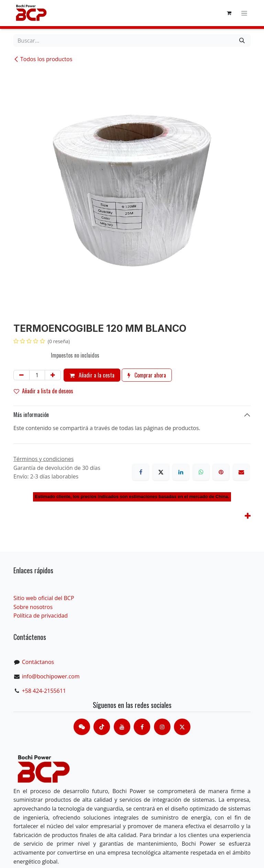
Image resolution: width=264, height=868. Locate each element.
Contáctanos (38, 662)
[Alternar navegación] (244, 13)
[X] (161, 472)
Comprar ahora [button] (147, 375)
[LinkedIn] (181, 472)
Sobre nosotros (33, 607)
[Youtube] (122, 727)
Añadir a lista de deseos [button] (43, 391)
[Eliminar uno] (21, 375)
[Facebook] (141, 472)
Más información (31, 415)
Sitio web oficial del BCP (44, 598)
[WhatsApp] (201, 472)
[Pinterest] (221, 472)
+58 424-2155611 (44, 691)
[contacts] (82, 727)
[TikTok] (102, 727)
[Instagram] (162, 727)
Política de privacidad (41, 616)
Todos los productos (43, 59)
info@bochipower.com (51, 676)
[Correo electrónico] (241, 472)
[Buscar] (242, 41)
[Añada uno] (53, 375)
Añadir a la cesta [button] (92, 375)
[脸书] (142, 727)
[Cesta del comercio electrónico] (229, 13)
